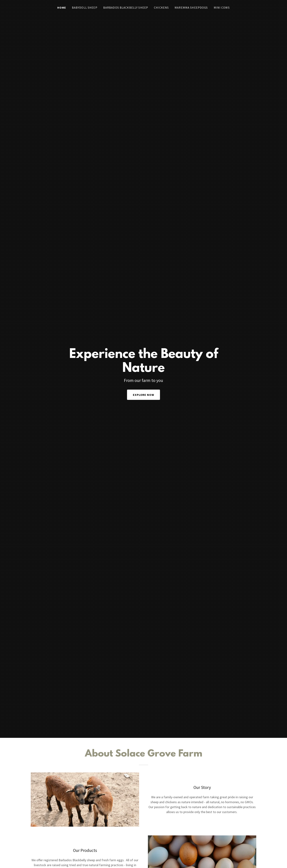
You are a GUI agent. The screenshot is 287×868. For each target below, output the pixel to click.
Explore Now (143, 395)
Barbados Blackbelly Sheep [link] (126, 8)
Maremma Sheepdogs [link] (191, 8)
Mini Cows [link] (222, 8)
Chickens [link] (161, 8)
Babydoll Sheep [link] (85, 8)
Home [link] (62, 8)
